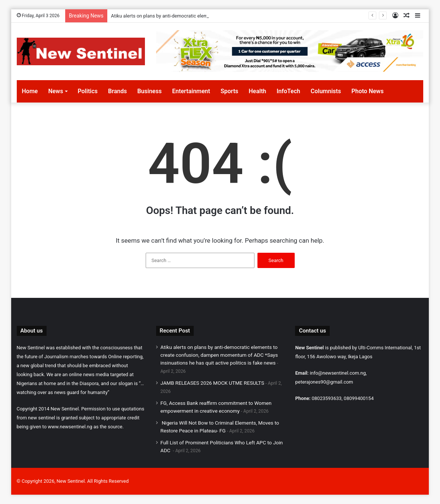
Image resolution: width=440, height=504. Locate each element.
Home (30, 91)
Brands (117, 91)
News (56, 91)
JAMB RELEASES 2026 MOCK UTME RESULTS (213, 383)
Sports (230, 91)
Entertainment (191, 91)
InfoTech (288, 91)
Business (149, 91)
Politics (88, 91)
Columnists (326, 91)
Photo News (367, 91)
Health (257, 91)
